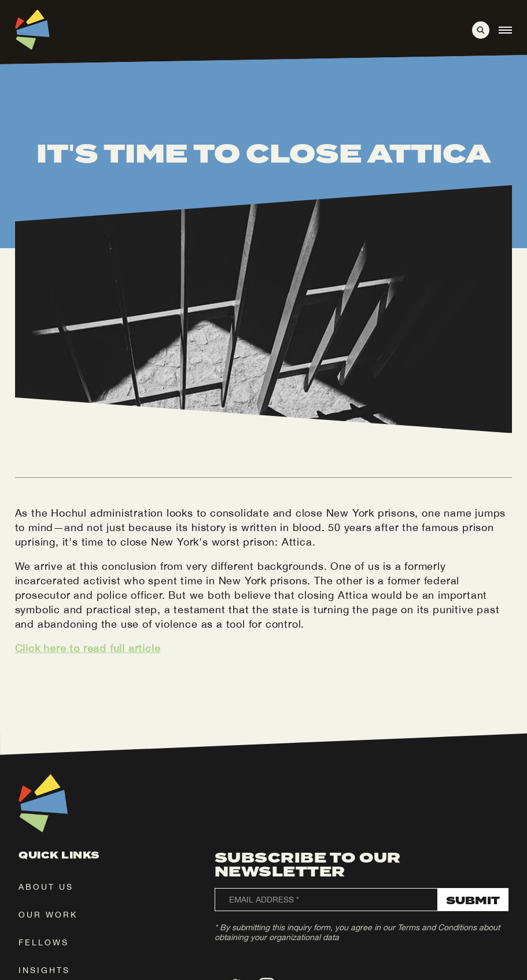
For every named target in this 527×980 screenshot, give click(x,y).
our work (48, 915)
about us (46, 887)
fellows (44, 942)
